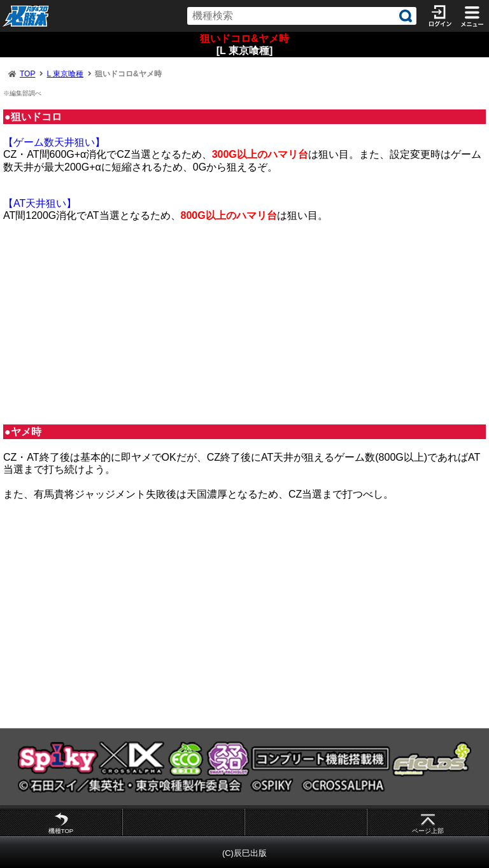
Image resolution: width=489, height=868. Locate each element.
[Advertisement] (244, 323)
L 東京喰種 (65, 74)
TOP (27, 74)
